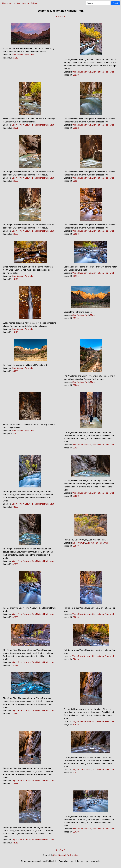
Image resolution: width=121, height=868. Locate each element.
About (12, 3)
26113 (15, 332)
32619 (76, 832)
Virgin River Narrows (82, 72)
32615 (76, 724)
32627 (15, 507)
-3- (61, 17)
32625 (76, 448)
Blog (19, 3)
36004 (76, 385)
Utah (32, 55)
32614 (15, 713)
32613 (76, 659)
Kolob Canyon (79, 543)
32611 (15, 665)
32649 (76, 546)
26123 (15, 181)
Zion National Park (20, 55)
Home (5, 3)
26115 (15, 58)
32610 (76, 617)
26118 (76, 75)
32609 (15, 617)
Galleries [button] (35, 3)
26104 (76, 276)
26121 (15, 128)
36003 (15, 371)
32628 (76, 496)
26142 (15, 279)
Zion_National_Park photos (66, 855)
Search (25, 3)
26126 (76, 234)
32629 (15, 564)
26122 (76, 128)
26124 (76, 181)
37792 (15, 434)
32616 (15, 784)
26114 (76, 318)
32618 (15, 843)
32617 (76, 773)
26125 (15, 234)
